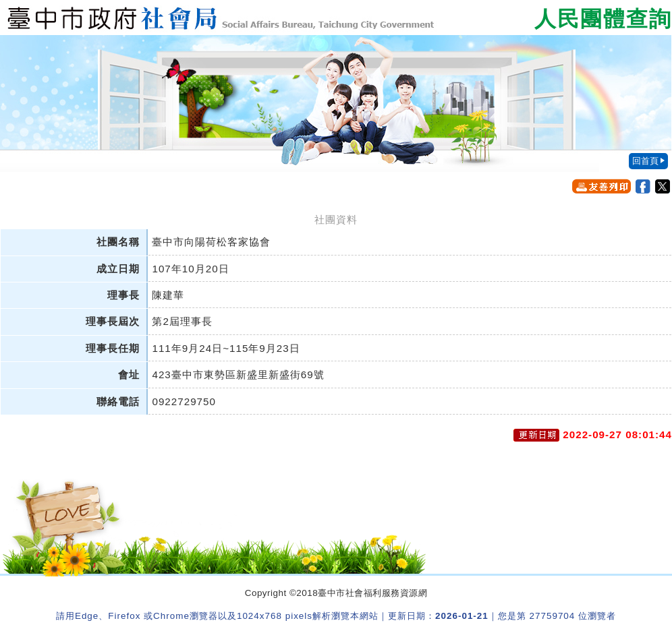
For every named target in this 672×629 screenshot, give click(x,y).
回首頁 (645, 161)
